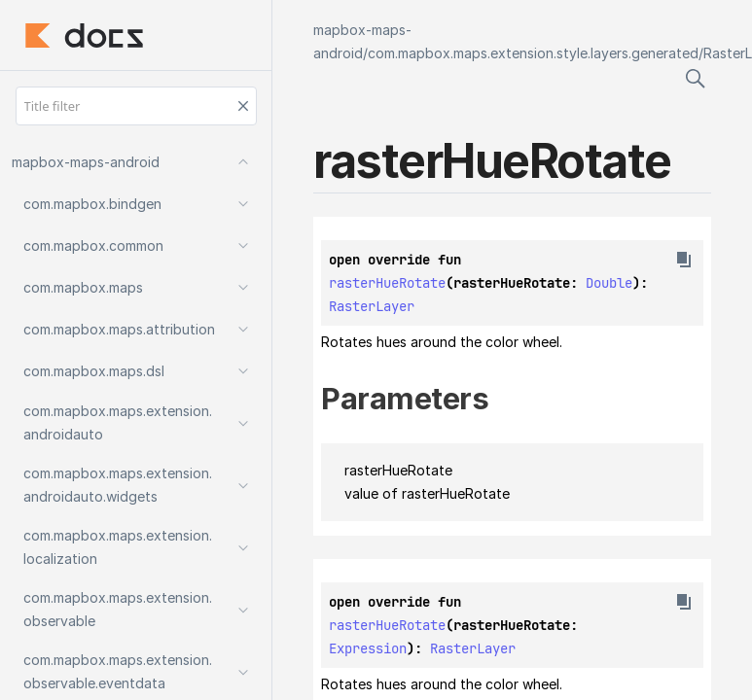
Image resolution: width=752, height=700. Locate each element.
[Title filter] (136, 106)
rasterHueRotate (387, 283)
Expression (368, 648)
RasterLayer (372, 306)
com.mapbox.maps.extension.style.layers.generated (533, 53)
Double (609, 283)
